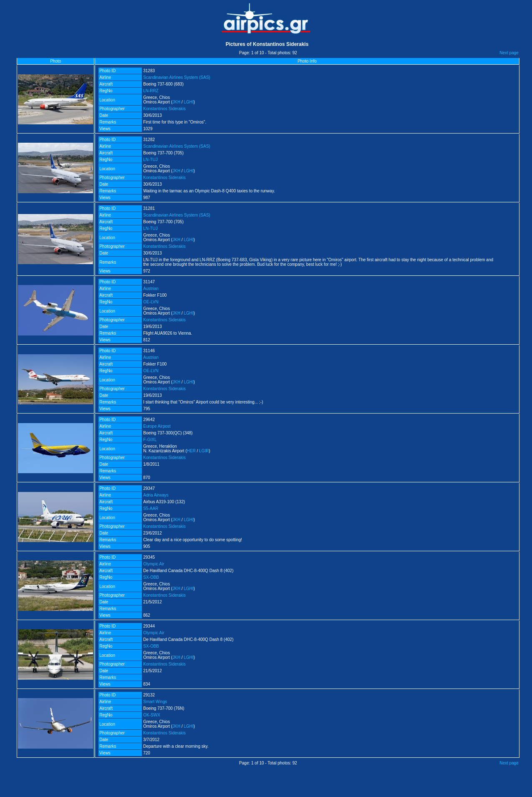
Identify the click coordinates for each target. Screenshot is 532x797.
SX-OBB (151, 577)
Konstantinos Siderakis (164, 109)
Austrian (151, 289)
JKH (176, 102)
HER (191, 451)
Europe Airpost (157, 426)
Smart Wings (155, 702)
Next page (509, 53)
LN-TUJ (150, 160)
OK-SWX (152, 715)
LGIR (204, 451)
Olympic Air (154, 564)
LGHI (189, 102)
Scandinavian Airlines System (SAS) (177, 77)
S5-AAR (151, 508)
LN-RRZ (151, 91)
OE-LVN (151, 302)
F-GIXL (150, 440)
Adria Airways (156, 495)
